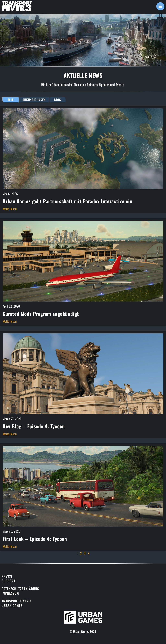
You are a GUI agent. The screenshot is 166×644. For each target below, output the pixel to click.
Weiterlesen (10, 209)
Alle (11, 100)
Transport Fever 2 (16, 601)
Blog (58, 100)
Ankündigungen (34, 100)
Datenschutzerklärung (20, 589)
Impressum (10, 593)
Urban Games (12, 606)
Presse (7, 576)
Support (8, 581)
